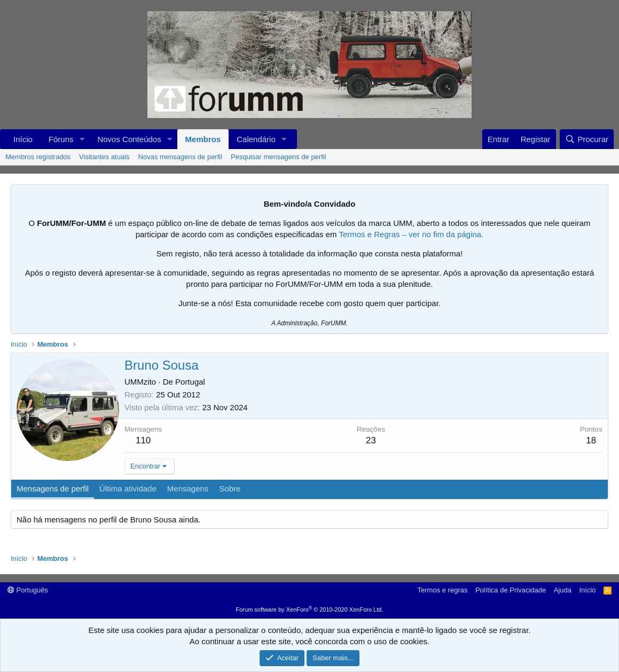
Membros (203, 139)
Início (23, 139)
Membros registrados (38, 157)
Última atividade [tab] (128, 489)
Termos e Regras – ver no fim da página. (411, 234)
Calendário (256, 139)
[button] (82, 139)
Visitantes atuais (104, 157)
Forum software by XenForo (310, 610)
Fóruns (61, 139)
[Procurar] (587, 139)
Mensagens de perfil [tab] (53, 489)
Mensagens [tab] (188, 489)
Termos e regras (443, 590)
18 (591, 440)
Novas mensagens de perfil (181, 157)
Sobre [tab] (230, 489)
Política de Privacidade (511, 590)
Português (28, 590)
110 (143, 440)
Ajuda (563, 590)
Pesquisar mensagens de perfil (279, 157)
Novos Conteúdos (129, 139)
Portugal (190, 382)
